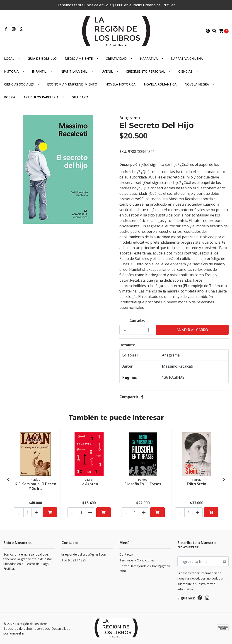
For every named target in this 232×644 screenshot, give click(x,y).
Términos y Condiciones (137, 561)
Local (9, 59)
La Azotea (89, 484)
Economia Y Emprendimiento (72, 85)
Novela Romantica (160, 85)
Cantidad (138, 321)
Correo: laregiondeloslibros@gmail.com (145, 569)
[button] (208, 31)
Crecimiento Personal (145, 72)
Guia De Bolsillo (42, 59)
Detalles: (127, 346)
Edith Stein (197, 484)
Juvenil (107, 72)
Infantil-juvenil (74, 72)
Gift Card (80, 98)
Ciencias (185, 72)
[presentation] (8, 480)
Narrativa (149, 59)
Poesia (10, 98)
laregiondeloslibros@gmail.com (84, 555)
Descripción (130, 165)
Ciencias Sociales (19, 85)
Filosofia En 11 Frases (143, 484)
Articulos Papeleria (41, 98)
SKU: (123, 152)
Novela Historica (120, 85)
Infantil (39, 72)
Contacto (126, 555)
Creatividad (116, 59)
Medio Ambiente (79, 59)
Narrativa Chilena (187, 59)
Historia (11, 72)
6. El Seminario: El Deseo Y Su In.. (35, 486)
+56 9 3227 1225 (74, 561)
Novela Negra (197, 85)
